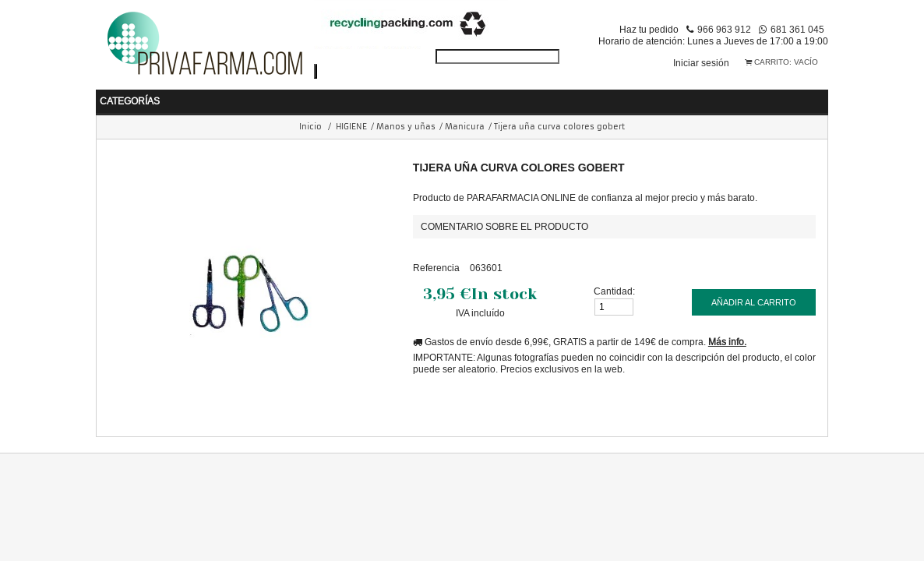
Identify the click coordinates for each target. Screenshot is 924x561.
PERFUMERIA (622, 96)
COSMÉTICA (527, 96)
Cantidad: (614, 287)
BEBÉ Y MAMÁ (156, 96)
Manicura (465, 123)
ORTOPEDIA (717, 96)
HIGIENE (306, 96)
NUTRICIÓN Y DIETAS (411, 96)
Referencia (436, 264)
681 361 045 (797, 29)
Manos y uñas (406, 123)
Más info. (727, 338)
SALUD (238, 96)
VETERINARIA (812, 96)
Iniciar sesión (701, 63)
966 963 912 (724, 29)
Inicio (310, 123)
